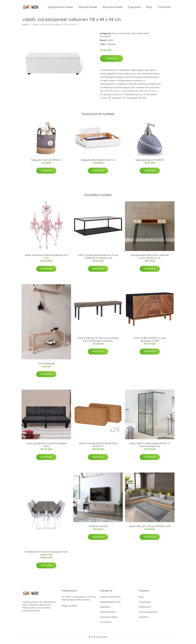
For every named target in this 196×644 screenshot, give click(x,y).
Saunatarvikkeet (88, 8)
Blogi (149, 8)
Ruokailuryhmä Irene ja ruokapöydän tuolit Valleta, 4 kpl (46, 556)
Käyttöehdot (145, 609)
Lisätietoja (111, 61)
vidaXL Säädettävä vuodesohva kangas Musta (46, 447)
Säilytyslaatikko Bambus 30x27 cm (98, 162)
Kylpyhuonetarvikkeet (60, 8)
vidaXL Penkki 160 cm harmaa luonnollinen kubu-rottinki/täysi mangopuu (98, 342)
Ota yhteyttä (145, 604)
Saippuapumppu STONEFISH (150, 162)
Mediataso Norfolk (98, 529)
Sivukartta (144, 619)
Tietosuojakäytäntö (148, 614)
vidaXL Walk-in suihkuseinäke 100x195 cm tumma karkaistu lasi (150, 447)
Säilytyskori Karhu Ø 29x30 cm (46, 162)
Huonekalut (105, 39)
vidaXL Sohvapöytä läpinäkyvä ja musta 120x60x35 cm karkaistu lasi (98, 259)
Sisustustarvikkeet (112, 8)
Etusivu (26, 27)
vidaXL (146, 36)
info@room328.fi (69, 608)
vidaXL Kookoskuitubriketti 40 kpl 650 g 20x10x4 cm (98, 447)
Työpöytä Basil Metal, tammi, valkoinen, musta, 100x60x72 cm (150, 259)
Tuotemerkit (164, 8)
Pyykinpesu (134, 8)
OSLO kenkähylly (46, 366)
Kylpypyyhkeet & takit (110, 604)
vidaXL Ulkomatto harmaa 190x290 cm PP (150, 529)
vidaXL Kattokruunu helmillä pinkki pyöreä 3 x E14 (46, 259)
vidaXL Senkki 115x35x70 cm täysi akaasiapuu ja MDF (150, 342)
